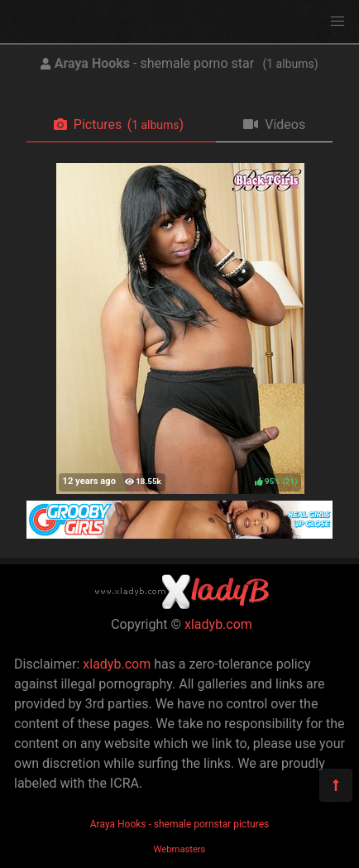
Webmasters (180, 849)
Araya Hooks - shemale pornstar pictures (179, 824)
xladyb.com (218, 624)
